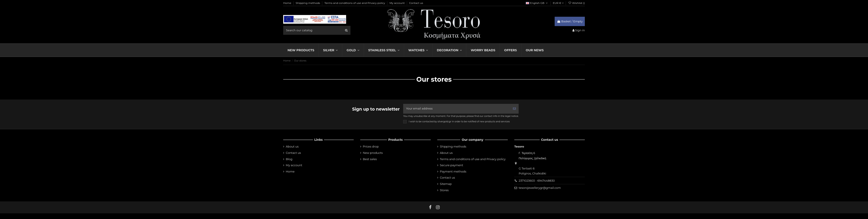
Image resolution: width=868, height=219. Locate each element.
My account (397, 3)
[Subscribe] (514, 109)
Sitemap (446, 184)
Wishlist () (576, 3)
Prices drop (371, 147)
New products (373, 153)
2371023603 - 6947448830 (537, 181)
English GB (537, 3)
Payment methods (453, 171)
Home (288, 3)
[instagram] (438, 207)
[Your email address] (457, 109)
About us (292, 147)
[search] (346, 30)
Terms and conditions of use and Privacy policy (355, 3)
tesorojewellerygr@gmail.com (540, 188)
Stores (444, 190)
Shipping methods (308, 3)
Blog (289, 159)
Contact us (416, 3)
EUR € (558, 3)
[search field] (317, 30)
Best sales (370, 159)
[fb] (430, 207)
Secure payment (451, 165)
